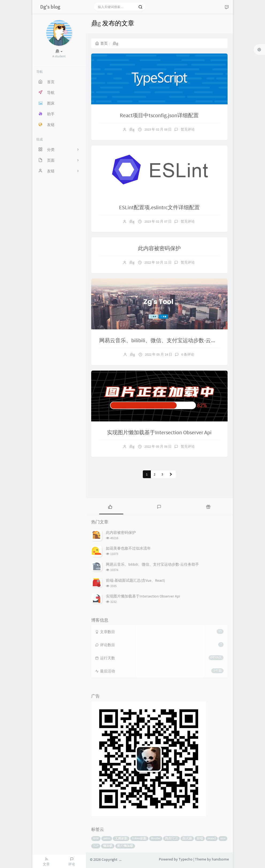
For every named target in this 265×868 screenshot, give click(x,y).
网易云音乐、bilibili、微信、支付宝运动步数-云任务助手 (166, 340)
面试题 (187, 838)
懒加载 (108, 846)
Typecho (186, 859)
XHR (96, 838)
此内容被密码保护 (159, 248)
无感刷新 (121, 838)
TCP (96, 846)
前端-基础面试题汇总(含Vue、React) (135, 580)
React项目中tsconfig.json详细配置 (159, 115)
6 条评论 (188, 354)
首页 (101, 43)
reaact (212, 838)
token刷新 (139, 838)
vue (223, 838)
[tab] (110, 506)
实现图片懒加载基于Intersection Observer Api (159, 432)
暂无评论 (188, 129)
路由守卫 (171, 838)
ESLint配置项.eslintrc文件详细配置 (159, 207)
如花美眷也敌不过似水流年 (128, 548)
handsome (220, 859)
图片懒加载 (125, 846)
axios (107, 838)
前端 (200, 838)
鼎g (132, 129)
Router (156, 838)
